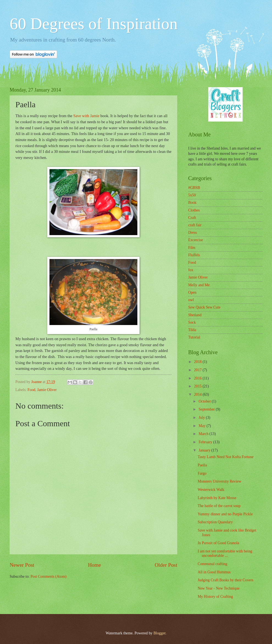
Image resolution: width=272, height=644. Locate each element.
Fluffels (194, 255)
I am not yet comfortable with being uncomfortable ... (225, 554)
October (205, 401)
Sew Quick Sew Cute (204, 307)
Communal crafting (212, 564)
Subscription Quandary (215, 522)
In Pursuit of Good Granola (218, 543)
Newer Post (22, 565)
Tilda (192, 330)
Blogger (159, 633)
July (202, 418)
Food (31, 390)
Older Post (166, 565)
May (203, 426)
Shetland (195, 315)
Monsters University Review (219, 481)
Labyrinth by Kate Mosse (217, 498)
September (207, 409)
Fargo (202, 473)
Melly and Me (199, 285)
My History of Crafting (215, 597)
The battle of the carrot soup (219, 506)
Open (192, 292)
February (206, 442)
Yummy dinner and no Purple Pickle (225, 514)
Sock (192, 322)
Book (192, 203)
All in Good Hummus (214, 572)
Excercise (196, 240)
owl (191, 300)
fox (191, 270)
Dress (192, 232)
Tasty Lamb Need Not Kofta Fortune (225, 457)
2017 (198, 370)
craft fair (195, 225)
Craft (192, 218)
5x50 (192, 195)
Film (192, 248)
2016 (198, 378)
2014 (198, 394)
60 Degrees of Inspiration (94, 24)
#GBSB (194, 188)
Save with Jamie (86, 116)
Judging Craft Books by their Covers (225, 580)
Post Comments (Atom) (48, 576)
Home (94, 565)
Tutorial (194, 337)
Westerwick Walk (211, 490)
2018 (198, 362)
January (205, 450)
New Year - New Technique (218, 588)
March (204, 434)
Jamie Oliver (47, 390)
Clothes (194, 210)
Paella (202, 465)
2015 (198, 386)
